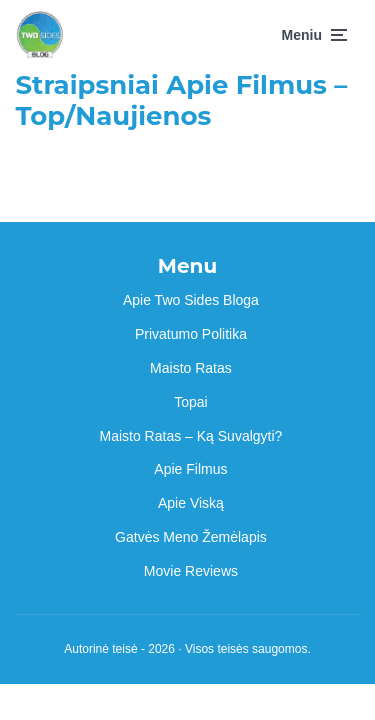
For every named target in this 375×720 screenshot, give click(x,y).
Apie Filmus (190, 469)
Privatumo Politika (191, 334)
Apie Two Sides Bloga (191, 300)
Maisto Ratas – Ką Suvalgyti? (191, 436)
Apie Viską (191, 503)
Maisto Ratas (191, 368)
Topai (190, 402)
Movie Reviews (191, 571)
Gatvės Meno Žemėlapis (191, 537)
